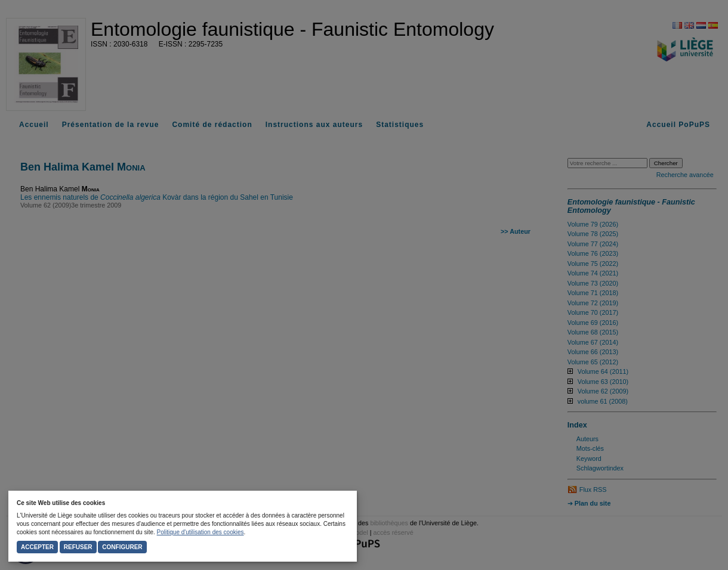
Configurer (122, 547)
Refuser (78, 547)
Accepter (37, 547)
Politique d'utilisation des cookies (200, 532)
